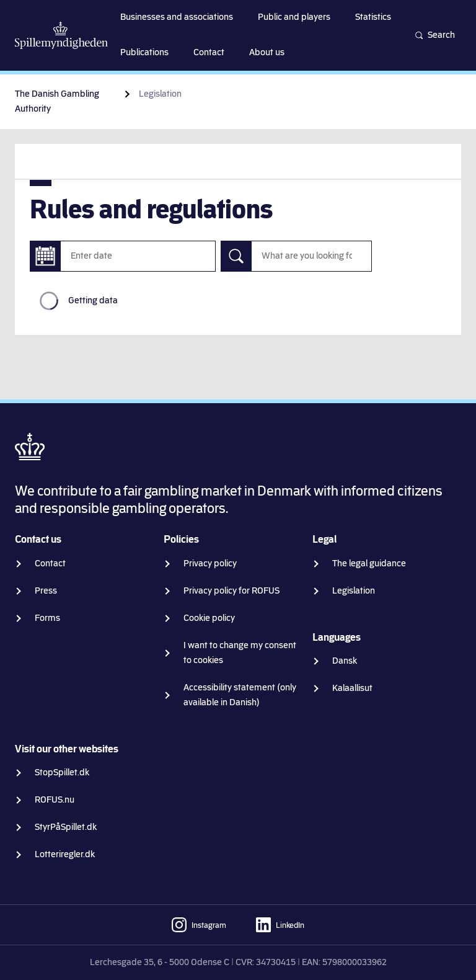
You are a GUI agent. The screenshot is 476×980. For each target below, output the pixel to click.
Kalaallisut (352, 688)
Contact (50, 563)
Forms (47, 618)
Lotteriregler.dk (65, 854)
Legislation (354, 591)
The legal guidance (369, 563)
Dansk (345, 661)
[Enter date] (45, 256)
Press (46, 591)
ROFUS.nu (55, 800)
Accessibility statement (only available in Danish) (240, 695)
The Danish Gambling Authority (57, 101)
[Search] (236, 256)
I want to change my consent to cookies (240, 653)
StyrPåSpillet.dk (66, 827)
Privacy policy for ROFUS (231, 591)
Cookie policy (209, 618)
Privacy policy (210, 563)
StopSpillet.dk (62, 773)
